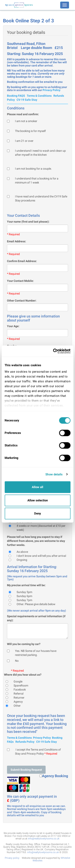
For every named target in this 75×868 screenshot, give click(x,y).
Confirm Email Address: (22, 261)
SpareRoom (21, 685)
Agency (18, 702)
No (17, 661)
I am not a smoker (26, 121)
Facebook (20, 690)
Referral (18, 694)
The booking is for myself (30, 131)
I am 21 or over (24, 141)
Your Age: (13, 326)
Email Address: (16, 241)
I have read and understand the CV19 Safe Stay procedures (41, 198)
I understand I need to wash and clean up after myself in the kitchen (40, 153)
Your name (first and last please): (28, 222)
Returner (19, 698)
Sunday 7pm (24, 600)
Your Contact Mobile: (20, 281)
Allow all (37, 487)
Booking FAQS (16, 96)
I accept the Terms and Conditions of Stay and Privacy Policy (38, 752)
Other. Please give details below (36, 604)
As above (22, 552)
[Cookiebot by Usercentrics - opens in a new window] (53, 351)
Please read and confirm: (23, 114)
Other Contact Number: (22, 301)
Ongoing (22, 560)
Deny (38, 513)
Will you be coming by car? (24, 644)
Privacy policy (12, 858)
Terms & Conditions (39, 96)
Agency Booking (55, 776)
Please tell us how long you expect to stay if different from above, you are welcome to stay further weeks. (36, 541)
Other (17, 706)
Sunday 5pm (24, 592)
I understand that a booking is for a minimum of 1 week (37, 180)
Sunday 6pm (24, 596)
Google (18, 681)
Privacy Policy (51, 90)
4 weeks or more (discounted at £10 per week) (41, 528)
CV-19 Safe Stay (27, 100)
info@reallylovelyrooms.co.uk (44, 839)
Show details (54, 474)
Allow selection (38, 500)
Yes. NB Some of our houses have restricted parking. (36, 653)
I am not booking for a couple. (33, 169)
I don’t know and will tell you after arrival (41, 556)
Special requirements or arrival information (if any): (36, 618)
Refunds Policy (25, 742)
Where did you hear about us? (23, 675)
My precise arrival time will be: (26, 585)
